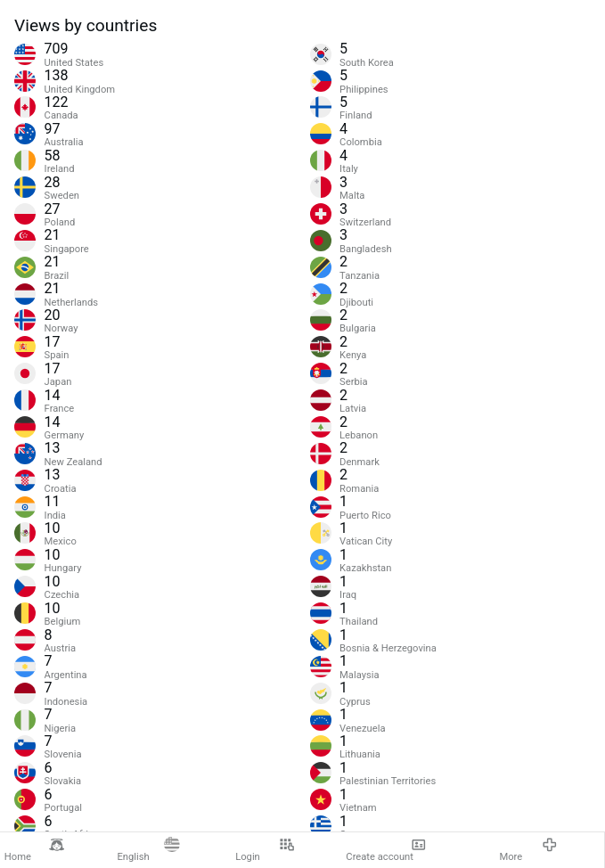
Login (265, 850)
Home (34, 850)
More (528, 850)
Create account (386, 850)
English (148, 850)
